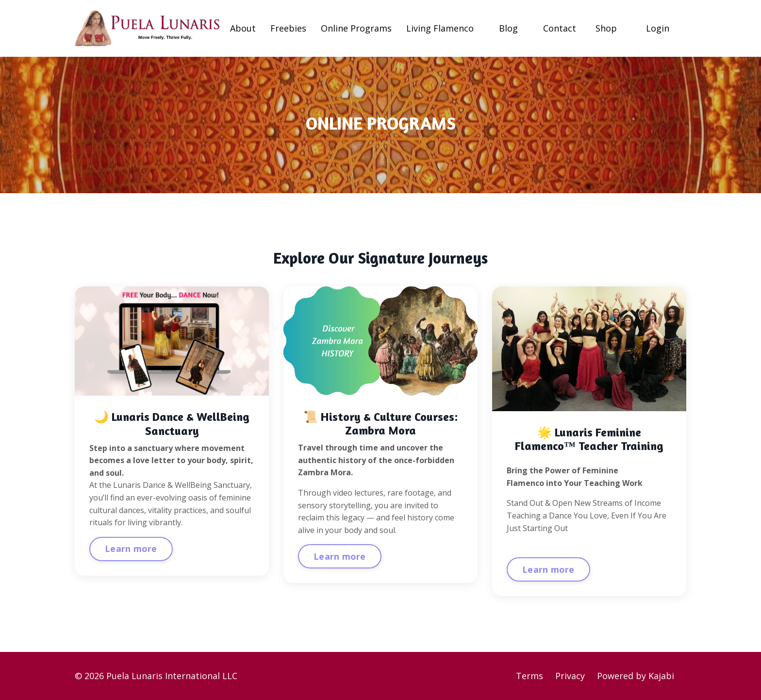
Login (658, 28)
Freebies (288, 28)
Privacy (570, 676)
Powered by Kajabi (636, 676)
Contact (560, 28)
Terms (529, 676)
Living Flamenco (440, 28)
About (243, 28)
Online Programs (356, 28)
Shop (606, 28)
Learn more (131, 549)
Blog (508, 28)
